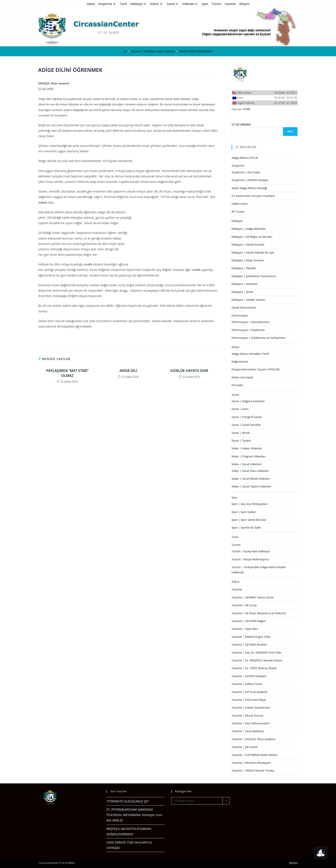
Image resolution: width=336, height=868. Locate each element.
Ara (290, 131)
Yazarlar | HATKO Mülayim (249, 676)
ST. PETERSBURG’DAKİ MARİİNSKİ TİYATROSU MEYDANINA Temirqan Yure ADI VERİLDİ (134, 815)
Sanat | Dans (240, 409)
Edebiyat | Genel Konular (248, 244)
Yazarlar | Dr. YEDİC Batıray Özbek (254, 668)
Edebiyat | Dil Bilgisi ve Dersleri (252, 237)
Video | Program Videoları (249, 456)
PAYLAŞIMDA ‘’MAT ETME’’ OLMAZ (67, 373)
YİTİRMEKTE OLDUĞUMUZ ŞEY (128, 801)
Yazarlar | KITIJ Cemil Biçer (249, 700)
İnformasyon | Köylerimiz (248, 330)
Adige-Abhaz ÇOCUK (245, 158)
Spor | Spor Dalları (244, 512)
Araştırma (107, 4)
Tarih (123, 4)
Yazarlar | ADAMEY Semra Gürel (253, 597)
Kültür (157, 4)
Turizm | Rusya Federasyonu (250, 559)
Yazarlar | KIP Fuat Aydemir (250, 692)
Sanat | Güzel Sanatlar (246, 425)
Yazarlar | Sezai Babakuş (248, 731)
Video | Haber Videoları (247, 448)
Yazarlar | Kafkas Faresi (247, 684)
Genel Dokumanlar (244, 307)
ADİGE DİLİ (128, 371)
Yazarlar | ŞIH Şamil (245, 747)
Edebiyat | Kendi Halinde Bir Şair (253, 252)
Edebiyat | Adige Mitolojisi (249, 229)
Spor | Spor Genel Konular (249, 520)
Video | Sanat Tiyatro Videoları (251, 486)
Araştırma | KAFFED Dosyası (250, 180)
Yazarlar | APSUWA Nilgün (249, 621)
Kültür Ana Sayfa (242, 377)
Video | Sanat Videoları (247, 464)
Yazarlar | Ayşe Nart (245, 629)
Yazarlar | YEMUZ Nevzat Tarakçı (253, 770)
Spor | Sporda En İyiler (246, 527)
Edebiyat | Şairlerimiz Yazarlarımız (254, 276)
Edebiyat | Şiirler (242, 292)
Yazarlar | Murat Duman (248, 715)
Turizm (217, 4)
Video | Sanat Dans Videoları (250, 471)
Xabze (91, 4)
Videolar (191, 4)
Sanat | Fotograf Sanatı (247, 417)
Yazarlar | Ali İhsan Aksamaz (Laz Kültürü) (259, 613)
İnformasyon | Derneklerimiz (251, 322)
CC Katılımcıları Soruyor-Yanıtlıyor (253, 196)
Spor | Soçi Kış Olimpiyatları (250, 504)
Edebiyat (139, 4)
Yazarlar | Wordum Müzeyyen (251, 763)
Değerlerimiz (240, 362)
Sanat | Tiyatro (241, 440)
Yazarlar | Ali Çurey (244, 605)
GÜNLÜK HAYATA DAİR (189, 371)
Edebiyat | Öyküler (244, 268)
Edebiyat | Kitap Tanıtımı (248, 260)
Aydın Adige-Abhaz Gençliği (249, 188)
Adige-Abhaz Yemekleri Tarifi (250, 354)
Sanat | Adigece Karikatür (248, 401)
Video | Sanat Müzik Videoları (251, 479)
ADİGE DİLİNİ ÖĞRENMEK (196, 51)
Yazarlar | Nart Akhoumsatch (251, 723)
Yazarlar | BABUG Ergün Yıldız (251, 637)
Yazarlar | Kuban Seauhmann (251, 707)
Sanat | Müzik (241, 433)
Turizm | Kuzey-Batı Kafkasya (251, 551)
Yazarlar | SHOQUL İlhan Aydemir (254, 739)
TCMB (246, 109)
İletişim (244, 4)
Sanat (173, 4)
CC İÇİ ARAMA (241, 124)
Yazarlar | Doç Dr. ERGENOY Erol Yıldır (257, 653)
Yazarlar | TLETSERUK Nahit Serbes (254, 755)
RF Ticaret (238, 212)
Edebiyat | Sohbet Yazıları (248, 300)
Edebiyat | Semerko (245, 284)
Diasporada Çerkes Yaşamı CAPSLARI (256, 369)
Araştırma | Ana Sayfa (246, 172)
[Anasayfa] (125, 51)
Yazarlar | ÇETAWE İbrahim (249, 645)
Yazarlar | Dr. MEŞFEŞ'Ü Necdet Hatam (257, 660)
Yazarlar (230, 4)
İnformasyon (240, 315)
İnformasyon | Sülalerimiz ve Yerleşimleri (258, 338)
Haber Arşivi (240, 204)
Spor (205, 4)
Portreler (237, 385)
